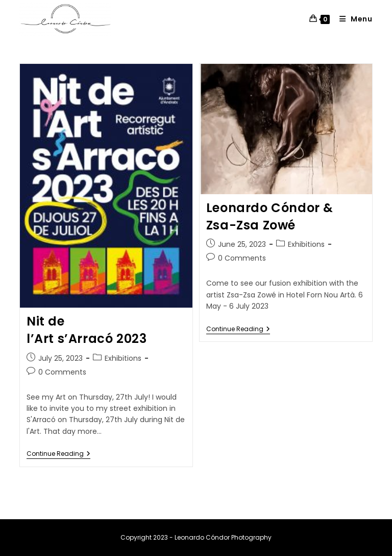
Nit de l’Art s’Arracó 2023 (87, 330)
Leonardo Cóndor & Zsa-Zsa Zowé (270, 216)
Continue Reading (58, 454)
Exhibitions (123, 358)
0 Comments (62, 372)
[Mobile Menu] (352, 19)
